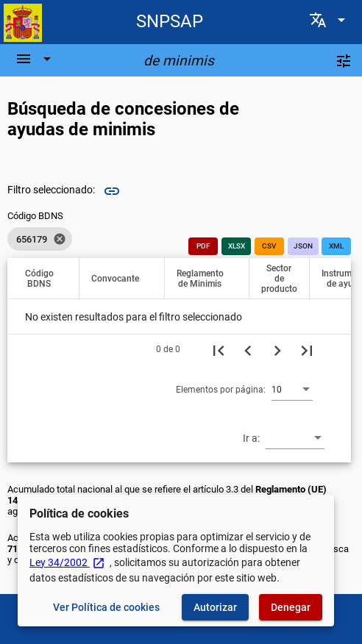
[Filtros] (344, 60)
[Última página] (307, 349)
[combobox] (292, 389)
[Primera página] (219, 349)
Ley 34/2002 (67, 562)
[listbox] (40, 239)
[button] (46, 279)
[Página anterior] (248, 349)
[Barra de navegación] (35, 59)
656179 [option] (40, 239)
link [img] (112, 191)
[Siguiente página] (277, 349)
